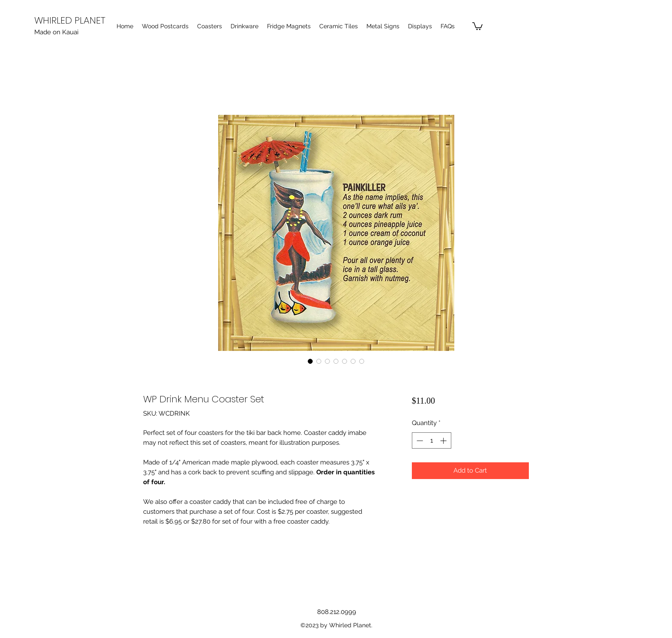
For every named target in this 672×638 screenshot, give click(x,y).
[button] (477, 26)
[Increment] (444, 441)
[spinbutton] (431, 441)
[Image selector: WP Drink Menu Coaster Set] (310, 361)
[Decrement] (419, 441)
